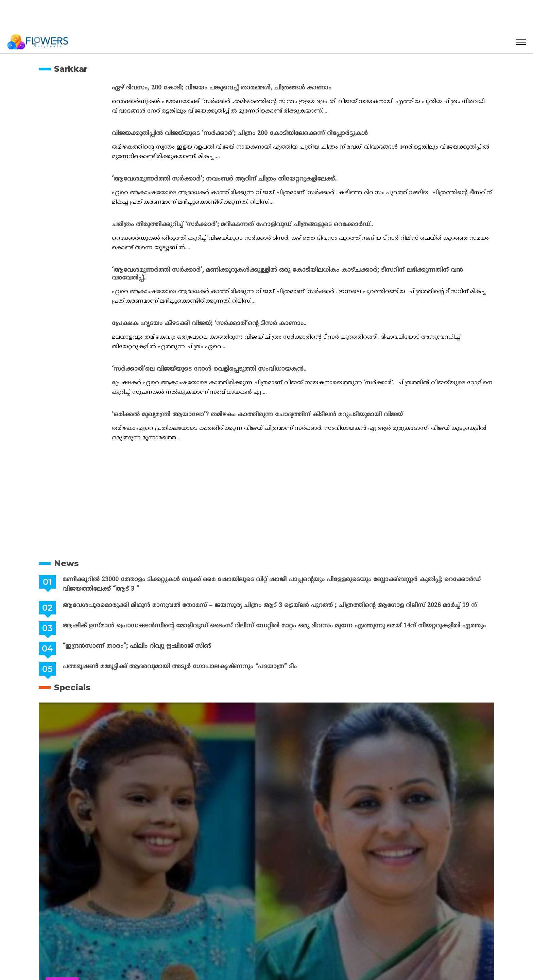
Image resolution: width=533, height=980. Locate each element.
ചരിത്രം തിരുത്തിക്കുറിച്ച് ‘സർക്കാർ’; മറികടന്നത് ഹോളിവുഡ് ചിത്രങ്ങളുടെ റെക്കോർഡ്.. (242, 225)
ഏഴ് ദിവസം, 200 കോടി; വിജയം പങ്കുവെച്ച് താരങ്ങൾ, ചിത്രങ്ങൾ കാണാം (222, 88)
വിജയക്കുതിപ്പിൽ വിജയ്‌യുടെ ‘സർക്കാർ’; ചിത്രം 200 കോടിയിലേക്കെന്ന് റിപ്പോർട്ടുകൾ (240, 133)
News (66, 563)
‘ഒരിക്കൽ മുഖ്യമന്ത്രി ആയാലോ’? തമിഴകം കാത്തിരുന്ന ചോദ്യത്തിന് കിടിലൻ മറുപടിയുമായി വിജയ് (257, 415)
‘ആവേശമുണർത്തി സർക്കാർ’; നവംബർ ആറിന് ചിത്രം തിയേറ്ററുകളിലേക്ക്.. (225, 179)
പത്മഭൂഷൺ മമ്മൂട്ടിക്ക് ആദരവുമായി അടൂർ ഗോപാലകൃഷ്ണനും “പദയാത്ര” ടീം (180, 667)
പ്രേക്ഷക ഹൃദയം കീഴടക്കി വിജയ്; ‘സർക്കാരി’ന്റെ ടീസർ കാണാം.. (209, 324)
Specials (72, 687)
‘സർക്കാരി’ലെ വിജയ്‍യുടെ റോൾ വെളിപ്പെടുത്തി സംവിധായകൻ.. (209, 369)
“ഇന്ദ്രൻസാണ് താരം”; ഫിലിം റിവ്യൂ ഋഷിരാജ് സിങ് (137, 646)
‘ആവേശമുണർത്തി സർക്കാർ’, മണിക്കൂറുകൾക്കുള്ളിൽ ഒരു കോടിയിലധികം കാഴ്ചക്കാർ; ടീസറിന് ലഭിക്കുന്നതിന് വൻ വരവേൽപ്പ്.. (287, 274)
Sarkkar (71, 69)
